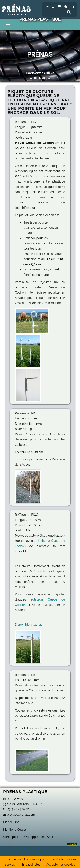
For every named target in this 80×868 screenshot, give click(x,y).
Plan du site (11, 822)
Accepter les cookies (61, 865)
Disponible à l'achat (28, 625)
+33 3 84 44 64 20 (16, 809)
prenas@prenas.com (19, 815)
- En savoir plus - (31, 865)
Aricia (51, 837)
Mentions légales (15, 830)
